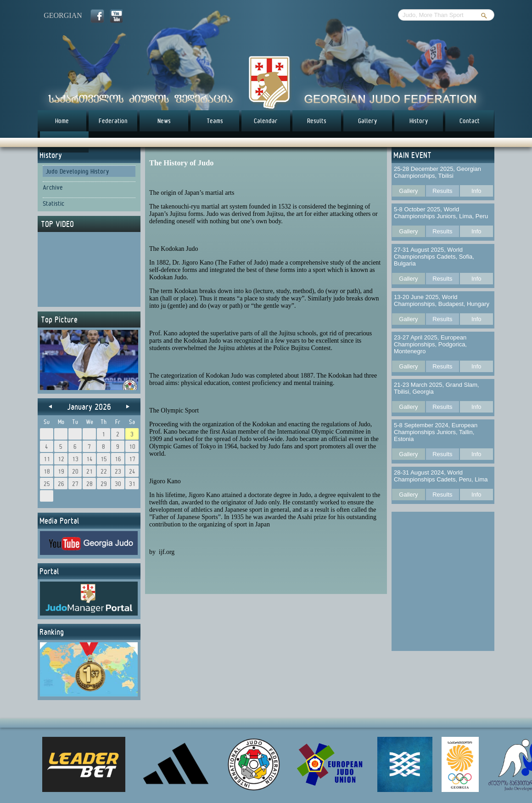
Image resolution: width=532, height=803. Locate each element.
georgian (63, 15)
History (419, 121)
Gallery (368, 121)
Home (62, 121)
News (164, 121)
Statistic (53, 204)
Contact (470, 121)
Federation (113, 121)
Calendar (266, 121)
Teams (215, 121)
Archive (53, 187)
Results (317, 121)
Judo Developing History (77, 171)
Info (476, 191)
